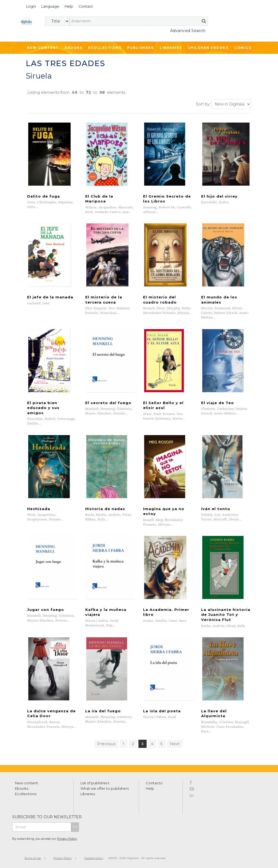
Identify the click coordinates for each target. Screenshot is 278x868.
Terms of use (33, 858)
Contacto (154, 782)
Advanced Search (188, 31)
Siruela (39, 76)
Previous (106, 743)
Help (150, 788)
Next (175, 743)
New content (26, 782)
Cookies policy (94, 858)
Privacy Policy (67, 838)
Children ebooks (208, 48)
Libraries (171, 48)
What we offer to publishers (105, 788)
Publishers (140, 48)
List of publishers (95, 782)
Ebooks (73, 48)
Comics (243, 48)
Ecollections (105, 48)
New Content (43, 48)
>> (75, 826)
